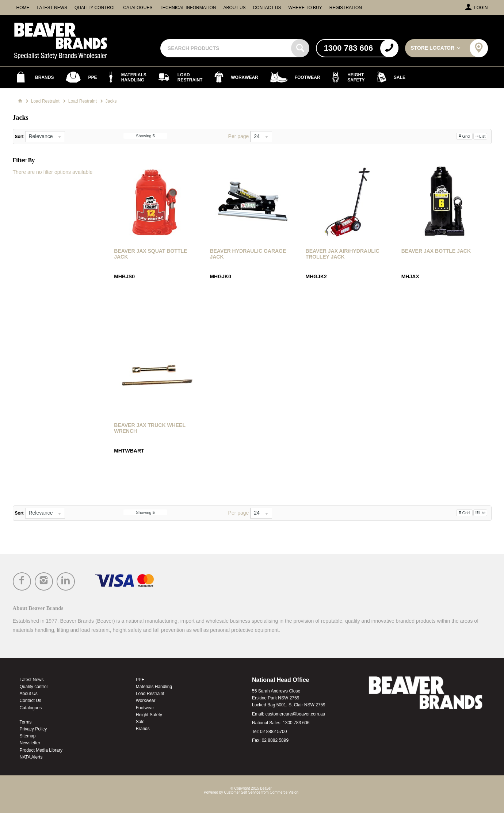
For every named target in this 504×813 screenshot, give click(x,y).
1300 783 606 (296, 723)
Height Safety (149, 715)
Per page (239, 136)
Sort (19, 137)
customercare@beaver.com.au (295, 714)
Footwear (145, 708)
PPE (140, 680)
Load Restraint (150, 694)
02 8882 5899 (275, 740)
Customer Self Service (242, 792)
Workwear (146, 701)
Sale (140, 722)
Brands (143, 729)
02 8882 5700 (273, 732)
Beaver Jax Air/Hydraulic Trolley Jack (343, 254)
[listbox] (45, 137)
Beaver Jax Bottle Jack (436, 251)
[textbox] (227, 48)
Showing (145, 136)
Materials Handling (154, 687)
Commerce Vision (284, 792)
